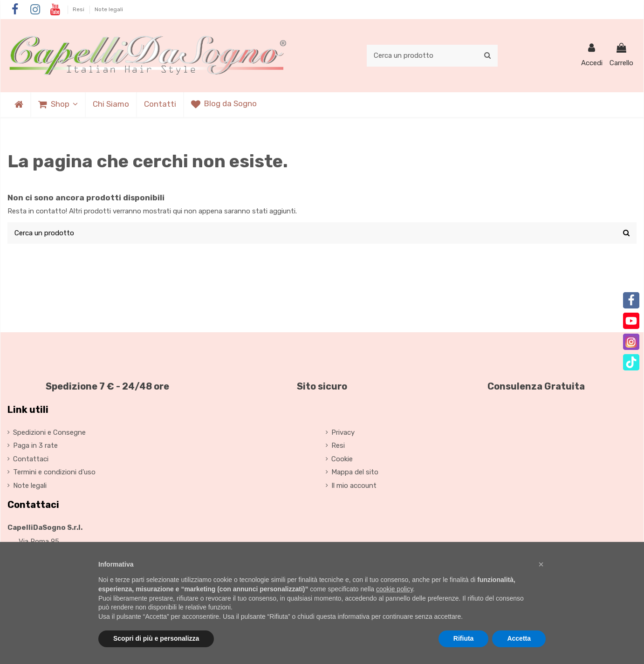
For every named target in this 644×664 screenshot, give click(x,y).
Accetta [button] (519, 638)
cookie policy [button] (394, 589)
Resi (79, 9)
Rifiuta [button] (464, 638)
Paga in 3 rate (35, 445)
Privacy (343, 432)
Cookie (342, 459)
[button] (58, 105)
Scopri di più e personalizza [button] (156, 638)
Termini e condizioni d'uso (54, 472)
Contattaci (31, 459)
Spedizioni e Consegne (49, 432)
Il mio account (354, 486)
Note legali (109, 9)
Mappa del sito (355, 472)
